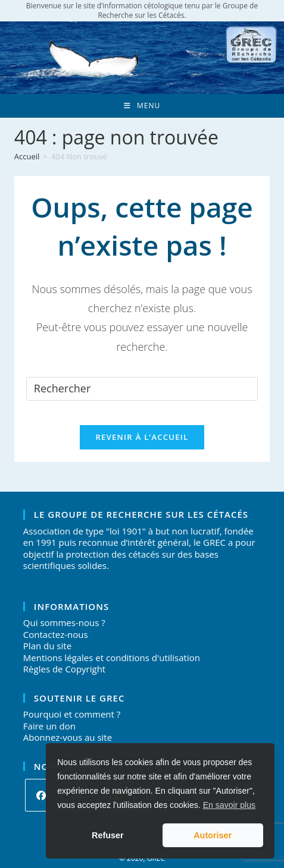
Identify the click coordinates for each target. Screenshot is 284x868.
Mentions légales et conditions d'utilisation (112, 658)
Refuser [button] (108, 835)
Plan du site (47, 646)
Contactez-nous (56, 634)
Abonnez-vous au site (68, 737)
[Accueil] (27, 156)
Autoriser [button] (213, 835)
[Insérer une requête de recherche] (142, 389)
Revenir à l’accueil (142, 437)
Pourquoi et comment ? (72, 714)
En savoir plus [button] (229, 805)
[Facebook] (41, 795)
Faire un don (49, 726)
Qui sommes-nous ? (64, 622)
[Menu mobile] (142, 106)
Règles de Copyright (64, 669)
